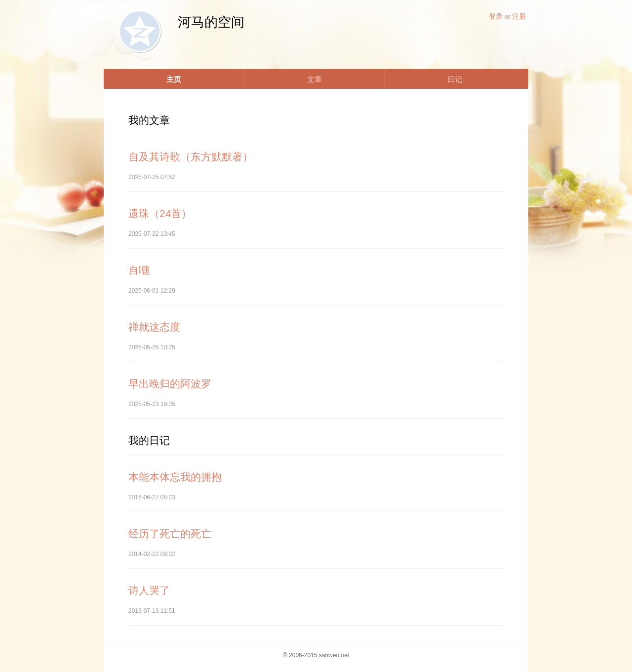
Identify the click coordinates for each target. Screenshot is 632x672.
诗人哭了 (149, 590)
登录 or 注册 (507, 17)
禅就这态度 (154, 327)
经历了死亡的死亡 (170, 534)
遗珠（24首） (160, 213)
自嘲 (139, 270)
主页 (174, 79)
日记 (455, 79)
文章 (315, 79)
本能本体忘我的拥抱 (175, 477)
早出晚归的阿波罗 (170, 384)
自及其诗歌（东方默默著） (191, 157)
